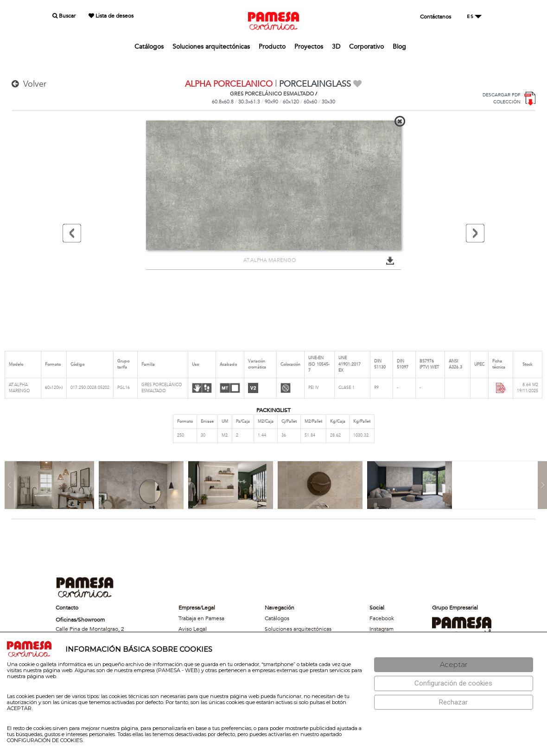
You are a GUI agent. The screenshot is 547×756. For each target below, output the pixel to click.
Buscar (64, 16)
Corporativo (366, 47)
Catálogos (149, 47)
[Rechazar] (454, 702)
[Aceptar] (454, 665)
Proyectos (309, 47)
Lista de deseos (111, 16)
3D (336, 47)
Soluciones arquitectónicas (211, 47)
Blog (399, 47)
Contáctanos (436, 17)
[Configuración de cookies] (454, 683)
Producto (272, 47)
